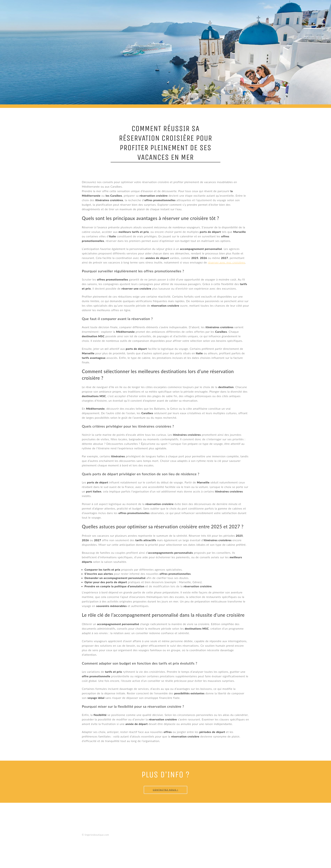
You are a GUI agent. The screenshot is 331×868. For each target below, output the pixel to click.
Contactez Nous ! (165, 790)
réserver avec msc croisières (226, 262)
